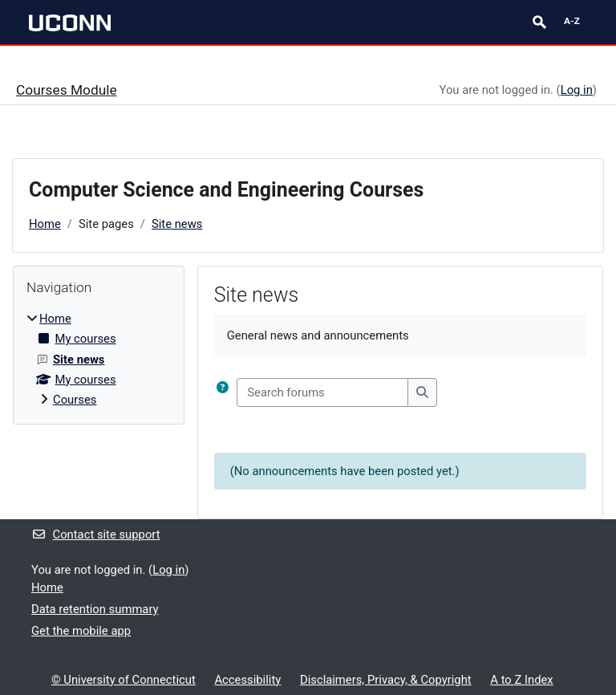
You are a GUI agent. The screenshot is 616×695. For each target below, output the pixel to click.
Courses (75, 400)
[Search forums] (322, 392)
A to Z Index (521, 680)
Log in (577, 90)
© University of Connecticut (124, 680)
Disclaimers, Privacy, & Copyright (386, 680)
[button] (223, 392)
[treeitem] (99, 359)
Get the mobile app (81, 631)
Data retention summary (95, 609)
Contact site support (96, 534)
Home (45, 224)
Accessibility (247, 680)
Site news (177, 224)
